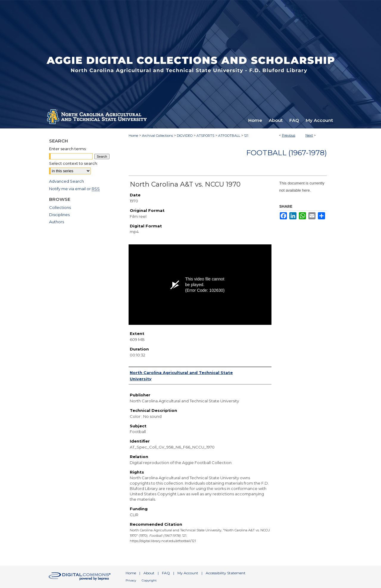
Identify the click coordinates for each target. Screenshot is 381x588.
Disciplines (59, 215)
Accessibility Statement (226, 573)
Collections (60, 207)
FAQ (166, 573)
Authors (57, 222)
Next (309, 135)
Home (133, 136)
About (149, 573)
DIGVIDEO (185, 136)
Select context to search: (74, 163)
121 (246, 136)
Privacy (131, 580)
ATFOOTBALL (229, 136)
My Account (188, 573)
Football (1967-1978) (286, 153)
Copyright (149, 580)
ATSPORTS (205, 136)
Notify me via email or (74, 189)
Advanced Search (67, 181)
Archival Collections (157, 136)
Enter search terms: (68, 149)
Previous (289, 135)
